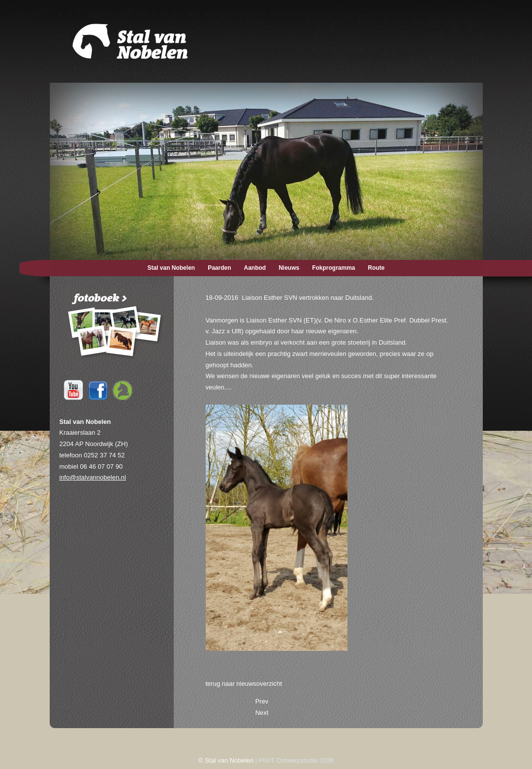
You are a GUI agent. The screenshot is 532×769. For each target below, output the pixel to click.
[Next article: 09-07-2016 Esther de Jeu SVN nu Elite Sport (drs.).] (262, 713)
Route (376, 268)
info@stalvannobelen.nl (93, 477)
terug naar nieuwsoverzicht (244, 684)
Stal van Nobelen (171, 268)
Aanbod (255, 268)
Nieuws (289, 268)
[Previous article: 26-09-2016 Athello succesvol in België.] (262, 701)
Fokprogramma (333, 268)
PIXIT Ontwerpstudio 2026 (296, 760)
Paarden (219, 268)
